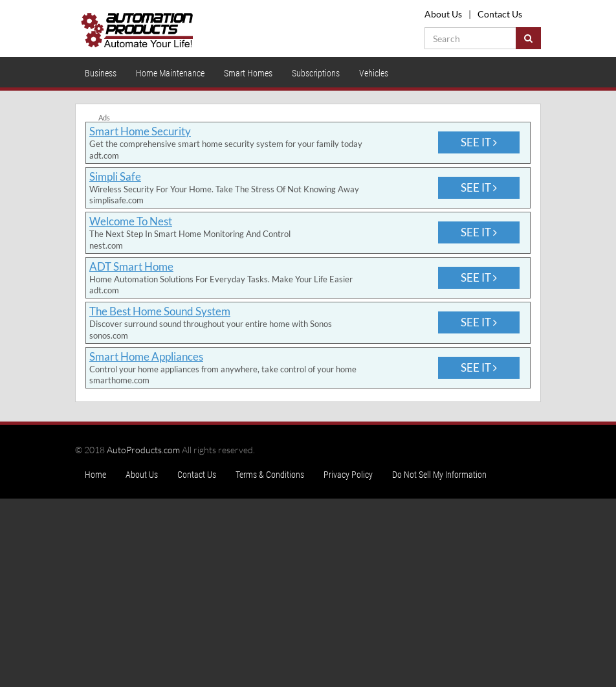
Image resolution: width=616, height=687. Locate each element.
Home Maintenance (170, 73)
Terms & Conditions (270, 475)
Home (95, 475)
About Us (443, 14)
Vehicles (374, 73)
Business (101, 73)
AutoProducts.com (143, 450)
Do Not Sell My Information (439, 475)
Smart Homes (248, 73)
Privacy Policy (348, 475)
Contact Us (500, 14)
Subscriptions (316, 73)
